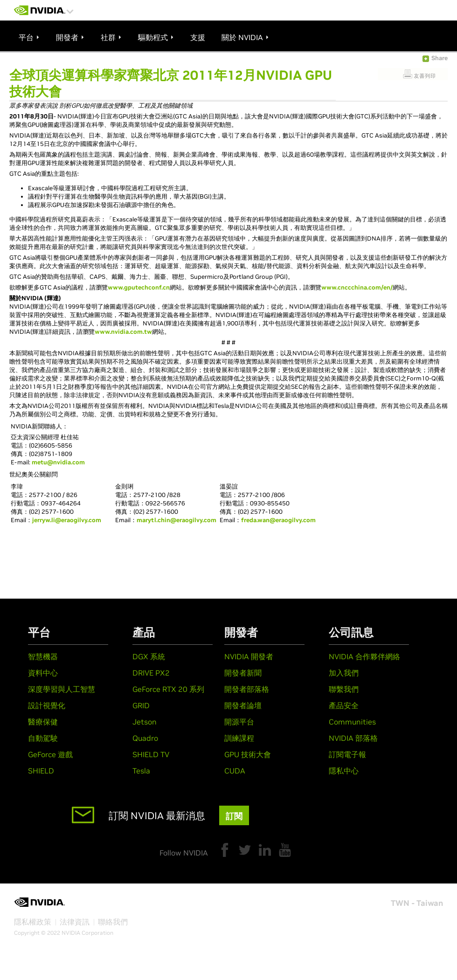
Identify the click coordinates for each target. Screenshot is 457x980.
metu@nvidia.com (58, 462)
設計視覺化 (47, 705)
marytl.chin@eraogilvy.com (177, 520)
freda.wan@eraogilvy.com (278, 520)
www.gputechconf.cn (139, 287)
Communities (352, 722)
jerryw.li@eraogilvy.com (67, 520)
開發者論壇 (243, 705)
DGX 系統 (149, 656)
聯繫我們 (344, 689)
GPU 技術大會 (248, 754)
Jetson (145, 722)
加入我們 (344, 673)
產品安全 (344, 705)
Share (440, 58)
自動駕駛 (43, 738)
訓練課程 (239, 738)
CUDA (235, 771)
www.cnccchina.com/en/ (357, 287)
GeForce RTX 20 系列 (168, 689)
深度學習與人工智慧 (62, 689)
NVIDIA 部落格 (353, 738)
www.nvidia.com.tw (123, 332)
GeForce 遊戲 (50, 754)
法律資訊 (75, 922)
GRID (141, 705)
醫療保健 (43, 722)
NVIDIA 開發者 (249, 656)
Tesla (141, 771)
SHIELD (41, 771)
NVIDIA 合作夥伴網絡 (364, 656)
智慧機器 (43, 656)
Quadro (145, 738)
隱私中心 (344, 771)
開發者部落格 (247, 689)
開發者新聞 (243, 673)
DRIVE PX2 (151, 673)
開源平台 (239, 722)
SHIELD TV (151, 754)
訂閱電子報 (347, 754)
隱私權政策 (33, 922)
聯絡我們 (113, 922)
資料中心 (43, 673)
